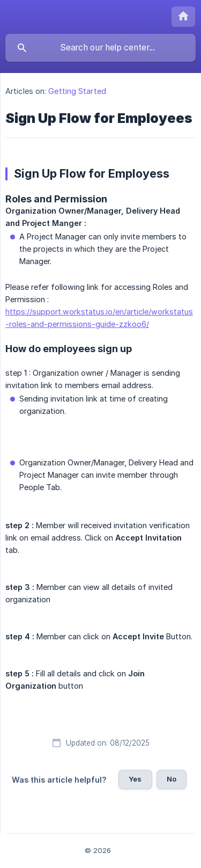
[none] (183, 17)
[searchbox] (100, 48)
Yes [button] (135, 779)
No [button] (172, 779)
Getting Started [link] (77, 91)
